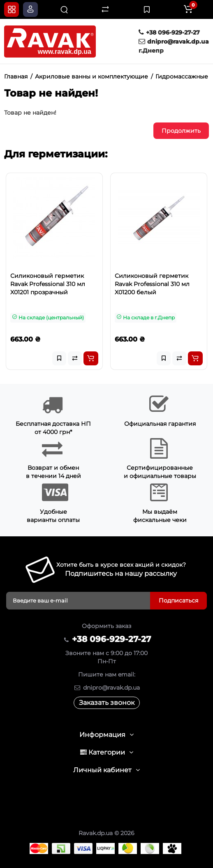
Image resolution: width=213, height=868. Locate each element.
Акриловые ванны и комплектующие (91, 76)
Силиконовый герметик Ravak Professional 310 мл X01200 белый (152, 284)
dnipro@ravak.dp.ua (174, 42)
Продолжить (181, 131)
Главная (16, 76)
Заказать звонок (107, 703)
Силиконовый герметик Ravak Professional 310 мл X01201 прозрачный (48, 284)
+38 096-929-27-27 (169, 32)
